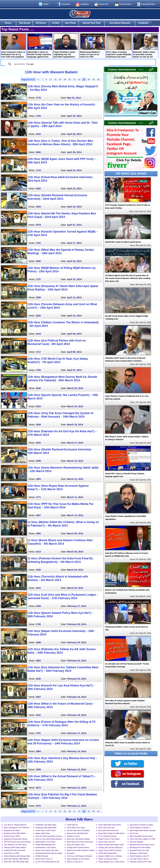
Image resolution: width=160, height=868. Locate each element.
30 (70, 79)
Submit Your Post (91, 23)
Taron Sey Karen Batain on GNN (143, 839)
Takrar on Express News (108, 859)
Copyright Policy (148, 4)
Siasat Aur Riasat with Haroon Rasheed (16, 839)
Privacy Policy (125, 4)
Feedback (143, 23)
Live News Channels (120, 23)
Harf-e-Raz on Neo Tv (44, 859)
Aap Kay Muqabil (137, 842)
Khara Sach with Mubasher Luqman (77, 834)
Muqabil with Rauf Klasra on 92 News (142, 845)
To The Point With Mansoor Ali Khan (47, 862)
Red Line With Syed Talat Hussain (49, 836)
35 (93, 79)
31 (74, 79)
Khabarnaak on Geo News (46, 847)
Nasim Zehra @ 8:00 (106, 842)
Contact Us (104, 4)
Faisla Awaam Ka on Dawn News (111, 862)
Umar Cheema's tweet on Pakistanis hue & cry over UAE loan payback (13, 46)
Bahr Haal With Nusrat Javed (141, 836)
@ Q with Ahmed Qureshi (108, 830)
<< (38, 79)
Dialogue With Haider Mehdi (15, 847)
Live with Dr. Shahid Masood (15, 825)
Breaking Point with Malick (140, 847)
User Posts (70, 23)
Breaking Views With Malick (15, 833)
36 (98, 79)
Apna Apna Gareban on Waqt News (141, 825)
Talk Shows (25, 23)
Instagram (85, 4)
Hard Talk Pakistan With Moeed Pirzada (16, 859)
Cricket (56, 23)
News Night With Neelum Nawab (143, 830)
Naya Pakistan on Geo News (78, 859)
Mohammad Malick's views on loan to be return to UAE (93, 46)
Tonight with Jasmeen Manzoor (111, 847)
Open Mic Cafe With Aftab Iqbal (16, 862)
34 (89, 79)
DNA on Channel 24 (75, 862)
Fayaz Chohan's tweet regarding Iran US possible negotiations (66, 46)
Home (8, 23)
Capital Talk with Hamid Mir (15, 850)
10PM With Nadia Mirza (108, 853)
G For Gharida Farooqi (107, 836)
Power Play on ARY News (46, 830)
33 (84, 79)
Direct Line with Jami (106, 828)
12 (50, 79)
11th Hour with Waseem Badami (51, 72)
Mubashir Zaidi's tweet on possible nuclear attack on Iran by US (145, 46)
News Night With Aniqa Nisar (110, 825)
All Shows (41, 23)
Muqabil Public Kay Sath (139, 850)
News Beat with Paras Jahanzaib (80, 842)
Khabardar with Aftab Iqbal (46, 825)
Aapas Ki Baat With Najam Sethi (111, 845)
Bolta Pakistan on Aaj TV (140, 856)
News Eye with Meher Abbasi (78, 839)
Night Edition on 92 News (45, 842)
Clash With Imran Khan (76, 828)
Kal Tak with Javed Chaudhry (78, 830)
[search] (56, 64)
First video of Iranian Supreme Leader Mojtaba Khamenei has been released (119, 46)
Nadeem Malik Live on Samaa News (110, 856)
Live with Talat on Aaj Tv (139, 859)
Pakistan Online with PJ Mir (141, 862)
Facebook (66, 4)
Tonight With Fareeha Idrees (78, 847)
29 (65, 79)
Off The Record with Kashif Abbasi (17, 842)
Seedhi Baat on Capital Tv (140, 828)
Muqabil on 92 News (12, 830)
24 (60, 79)
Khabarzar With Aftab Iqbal (46, 828)
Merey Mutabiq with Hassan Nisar (17, 856)
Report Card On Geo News (109, 839)
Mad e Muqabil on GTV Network (17, 828)
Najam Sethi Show (43, 833)
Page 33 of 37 (28, 79)
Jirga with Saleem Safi (76, 845)
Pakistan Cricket (73, 836)
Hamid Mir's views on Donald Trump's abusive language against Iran (40, 46)
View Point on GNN (12, 853)
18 (55, 79)
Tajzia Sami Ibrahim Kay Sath (47, 850)
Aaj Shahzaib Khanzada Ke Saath (49, 853)
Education (71, 853)
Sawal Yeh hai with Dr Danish (110, 850)
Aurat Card (134, 833)
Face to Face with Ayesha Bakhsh (49, 839)
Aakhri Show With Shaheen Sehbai (81, 850)
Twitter (46, 4)
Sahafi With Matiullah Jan (45, 845)
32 (79, 79)
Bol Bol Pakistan (42, 856)
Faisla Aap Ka (72, 825)
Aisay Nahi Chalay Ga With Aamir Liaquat (112, 834)
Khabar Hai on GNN (12, 836)
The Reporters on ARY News (15, 845)
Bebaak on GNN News (139, 853)
